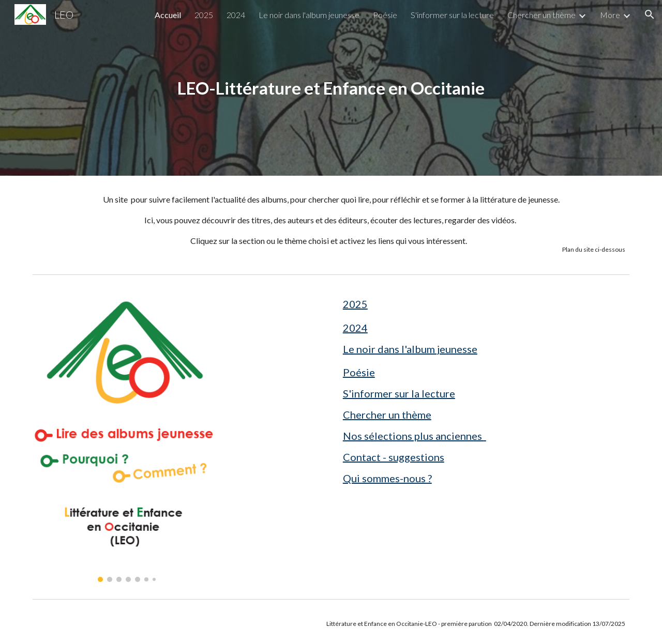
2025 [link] (204, 15)
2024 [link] (236, 15)
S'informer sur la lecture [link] (452, 15)
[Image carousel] (127, 437)
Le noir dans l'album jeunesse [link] (309, 15)
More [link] (610, 15)
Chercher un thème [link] (541, 15)
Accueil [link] (168, 15)
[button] (650, 14)
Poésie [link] (385, 15)
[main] (331, 88)
